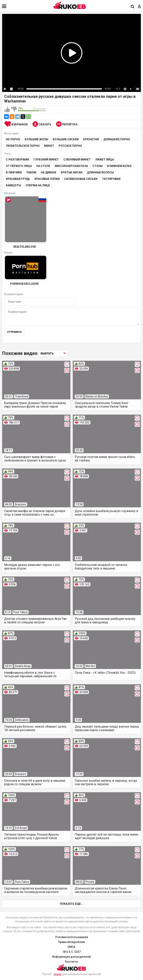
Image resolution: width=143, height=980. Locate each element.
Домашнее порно (117, 139)
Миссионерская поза (71, 166)
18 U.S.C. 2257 (71, 952)
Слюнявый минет (77, 160)
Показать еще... (71, 904)
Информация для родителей (71, 957)
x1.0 (118, 89)
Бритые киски (72, 172)
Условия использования (72, 937)
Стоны (97, 166)
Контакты (71, 962)
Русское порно (70, 146)
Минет (49, 146)
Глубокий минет (46, 160)
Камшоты (13, 185)
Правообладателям (71, 942)
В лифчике (14, 172)
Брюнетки (91, 139)
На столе (43, 166)
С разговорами (17, 160)
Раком (31, 172)
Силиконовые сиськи (81, 179)
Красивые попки (47, 179)
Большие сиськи (66, 139)
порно (58, 974)
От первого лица (19, 166)
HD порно (13, 139)
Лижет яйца (104, 160)
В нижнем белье (119, 166)
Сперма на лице (38, 185)
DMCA (71, 947)
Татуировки (111, 179)
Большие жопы (36, 139)
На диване (49, 172)
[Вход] (139, 7)
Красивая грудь (18, 179)
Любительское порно (23, 146)
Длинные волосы (100, 172)
